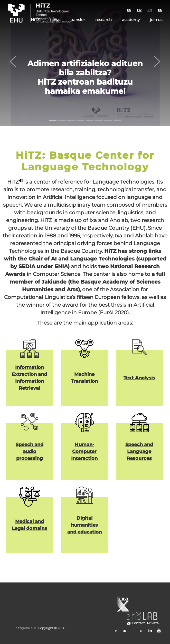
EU (160, 10)
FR (139, 10)
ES (129, 10)
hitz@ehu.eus (26, 628)
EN (150, 10)
